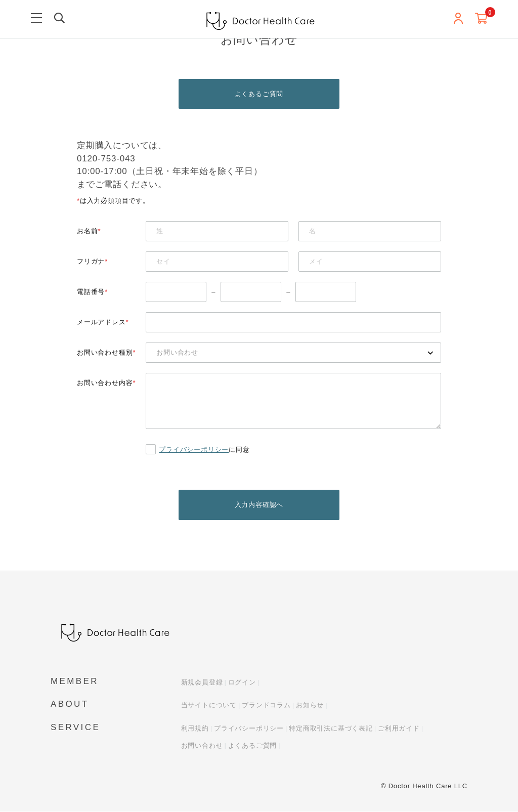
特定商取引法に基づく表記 (331, 729)
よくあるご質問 (259, 94)
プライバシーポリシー (194, 450)
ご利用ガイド (399, 729)
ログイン (242, 683)
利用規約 (195, 729)
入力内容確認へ (259, 505)
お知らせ (310, 706)
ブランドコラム (266, 706)
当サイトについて (209, 706)
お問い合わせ (202, 746)
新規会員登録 (202, 683)
